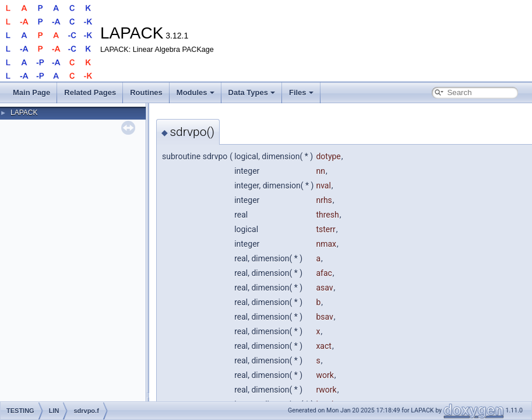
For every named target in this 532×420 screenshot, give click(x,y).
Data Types (252, 92)
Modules (195, 92)
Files (301, 92)
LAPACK (24, 113)
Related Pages (90, 92)
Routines (146, 92)
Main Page (31, 92)
